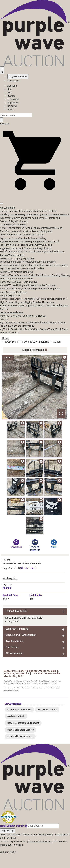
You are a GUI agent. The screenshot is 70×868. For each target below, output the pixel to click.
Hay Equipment (29, 214)
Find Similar (12, 647)
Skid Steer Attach (16, 716)
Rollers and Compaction (24, 248)
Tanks (34, 306)
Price (10, 595)
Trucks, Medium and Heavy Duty (17, 326)
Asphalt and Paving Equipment (28, 228)
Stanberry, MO (10, 579)
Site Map (11, 838)
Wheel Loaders (16, 255)
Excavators (10, 241)
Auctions (12, 86)
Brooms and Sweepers (22, 235)
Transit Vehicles (18, 292)
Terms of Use (30, 834)
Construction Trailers (22, 322)
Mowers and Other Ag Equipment (29, 218)
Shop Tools (21, 316)
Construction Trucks (21, 329)
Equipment (13, 99)
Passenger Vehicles (37, 289)
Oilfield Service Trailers (46, 322)
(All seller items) (28, 568)
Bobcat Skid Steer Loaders (20, 730)
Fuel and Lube (43, 299)
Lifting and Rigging (23, 302)
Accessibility (62, 834)
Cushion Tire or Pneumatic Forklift (18, 275)
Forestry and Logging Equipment (17, 258)
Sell (9, 92)
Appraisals (13, 103)
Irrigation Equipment (48, 214)
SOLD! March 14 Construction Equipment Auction (33, 342)
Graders (21, 241)
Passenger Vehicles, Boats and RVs (19, 282)
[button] (35, 195)
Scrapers (13, 251)
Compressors (7, 299)
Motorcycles (20, 289)
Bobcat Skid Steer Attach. (20, 737)
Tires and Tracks (36, 316)
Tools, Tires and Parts (12, 312)
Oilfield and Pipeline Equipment (24, 245)
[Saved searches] (2, 70)
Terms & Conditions (10, 834)
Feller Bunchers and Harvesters (17, 262)
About (11, 109)
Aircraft (4, 285)
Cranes (15, 238)
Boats (10, 289)
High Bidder (36, 595)
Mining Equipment (34, 241)
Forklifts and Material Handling (16, 272)
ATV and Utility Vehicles (20, 285)
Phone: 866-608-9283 (40, 841)
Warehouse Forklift (23, 279)
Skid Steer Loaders (28, 251)
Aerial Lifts (6, 228)
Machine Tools (8, 316)
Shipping (12, 106)
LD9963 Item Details (17, 611)
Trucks (15, 333)
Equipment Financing (17, 629)
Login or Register (18, 76)
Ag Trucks (5, 329)
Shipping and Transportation (21, 635)
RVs (7, 292)
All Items (5, 124)
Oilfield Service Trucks (44, 329)
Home (6, 338)
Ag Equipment (7, 208)
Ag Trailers (6, 322)
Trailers (4, 319)
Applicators (32, 211)
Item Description (14, 641)
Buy (9, 89)
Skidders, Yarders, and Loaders (28, 268)
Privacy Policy (46, 834)
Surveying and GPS (48, 251)
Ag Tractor (21, 211)
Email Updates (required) (13, 826)
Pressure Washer (14, 306)
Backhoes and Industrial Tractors (23, 231)
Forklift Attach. (44, 275)
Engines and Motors (25, 299)
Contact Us (13, 80)
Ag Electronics (8, 211)
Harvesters (15, 214)
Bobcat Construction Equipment (23, 723)
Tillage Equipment (18, 221)
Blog (2, 838)
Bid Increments (14, 653)
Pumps (27, 306)
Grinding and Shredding (26, 265)
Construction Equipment (13, 225)
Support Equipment (10, 295)
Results (11, 96)
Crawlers (23, 238)
